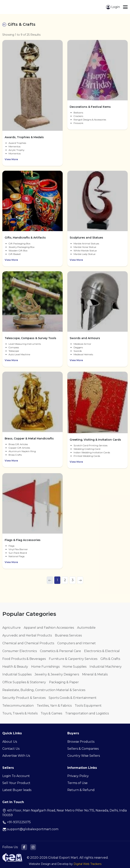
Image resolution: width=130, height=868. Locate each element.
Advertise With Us (16, 756)
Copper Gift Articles (19, 448)
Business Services (68, 635)
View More (11, 159)
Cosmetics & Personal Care (60, 651)
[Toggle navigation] (125, 7)
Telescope (14, 351)
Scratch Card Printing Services (90, 445)
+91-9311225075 (17, 822)
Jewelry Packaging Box (22, 247)
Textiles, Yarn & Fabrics (54, 706)
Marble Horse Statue (85, 247)
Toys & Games (51, 713)
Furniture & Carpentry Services (73, 659)
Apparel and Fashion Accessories (49, 628)
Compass (14, 347)
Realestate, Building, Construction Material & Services (44, 690)
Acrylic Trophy (16, 150)
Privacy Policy (78, 776)
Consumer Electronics (20, 651)
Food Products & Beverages (24, 659)
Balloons (78, 113)
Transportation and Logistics (87, 713)
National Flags (17, 556)
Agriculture (11, 628)
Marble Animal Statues (86, 244)
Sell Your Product (16, 783)
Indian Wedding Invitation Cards (92, 452)
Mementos (14, 146)
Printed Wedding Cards (87, 456)
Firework (78, 123)
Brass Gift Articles (18, 444)
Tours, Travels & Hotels (20, 713)
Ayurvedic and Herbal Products (27, 635)
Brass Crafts (15, 455)
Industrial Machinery (106, 667)
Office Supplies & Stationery (24, 682)
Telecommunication (18, 706)
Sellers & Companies (83, 749)
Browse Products (81, 742)
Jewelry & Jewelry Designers (57, 674)
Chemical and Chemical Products (28, 643)
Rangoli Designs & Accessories (90, 120)
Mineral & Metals (95, 674)
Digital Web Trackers (87, 864)
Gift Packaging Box (19, 244)
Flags (11, 546)
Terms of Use (77, 783)
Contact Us (11, 749)
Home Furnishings (45, 667)
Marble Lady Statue (84, 254)
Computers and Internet (76, 643)
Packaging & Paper (64, 682)
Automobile (86, 628)
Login (113, 7)
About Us (10, 742)
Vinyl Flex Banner (18, 549)
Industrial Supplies (17, 674)
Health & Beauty (15, 667)
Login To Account (16, 776)
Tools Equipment (88, 706)
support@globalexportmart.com (30, 829)
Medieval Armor (82, 344)
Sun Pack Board (18, 553)
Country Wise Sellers (84, 756)
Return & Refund (81, 790)
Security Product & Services (24, 698)
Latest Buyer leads (17, 790)
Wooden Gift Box (18, 251)
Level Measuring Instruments (25, 344)
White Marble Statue (85, 251)
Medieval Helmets (83, 354)
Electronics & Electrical (102, 651)
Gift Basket (15, 254)
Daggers (78, 347)
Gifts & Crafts (110, 659)
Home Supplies (75, 667)
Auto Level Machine (19, 354)
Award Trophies (17, 143)
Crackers (78, 116)
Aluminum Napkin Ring (22, 451)
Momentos (15, 153)
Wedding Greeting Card (87, 449)
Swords (78, 351)
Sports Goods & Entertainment (73, 698)
